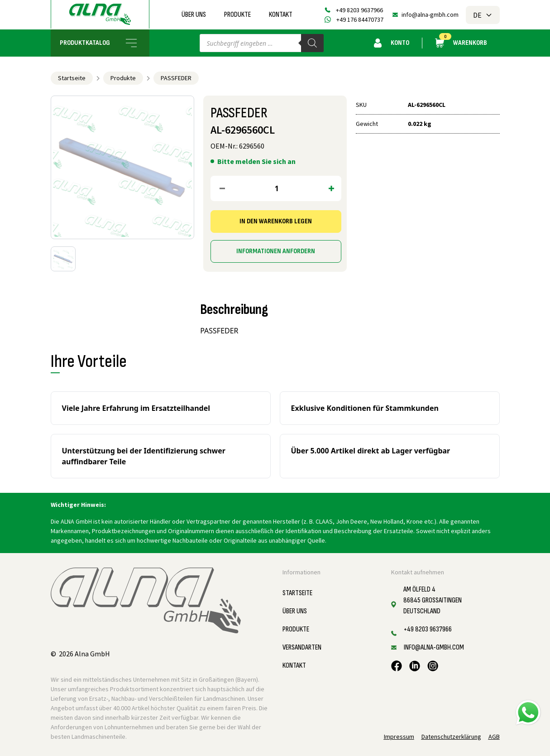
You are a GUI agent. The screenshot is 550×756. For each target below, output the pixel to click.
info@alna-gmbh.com (430, 14)
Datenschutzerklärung (451, 737)
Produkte (237, 15)
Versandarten (302, 648)
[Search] (312, 43)
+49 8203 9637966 (359, 10)
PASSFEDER (176, 78)
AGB (494, 737)
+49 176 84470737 (360, 19)
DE (483, 15)
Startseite (72, 78)
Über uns (194, 15)
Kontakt (281, 15)
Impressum (399, 737)
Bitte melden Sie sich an (256, 161)
